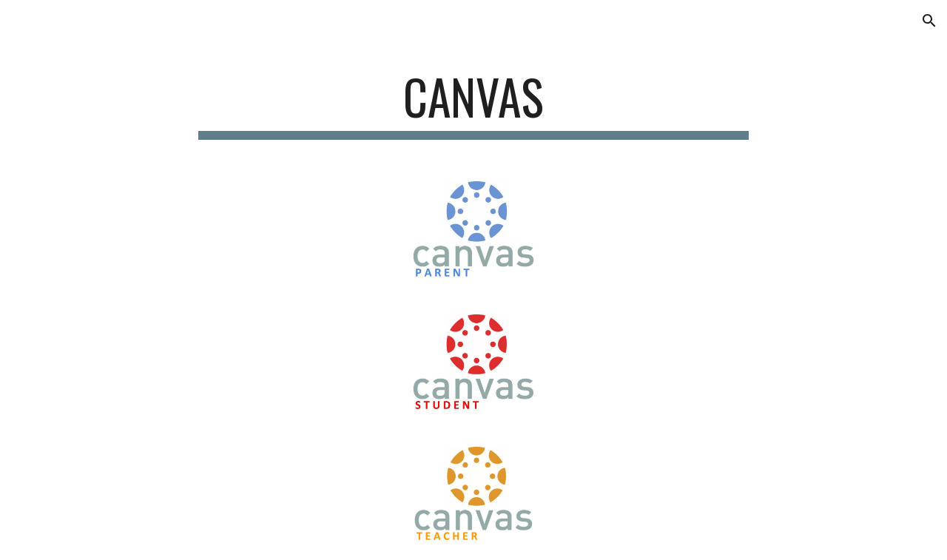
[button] (929, 21)
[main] (473, 104)
